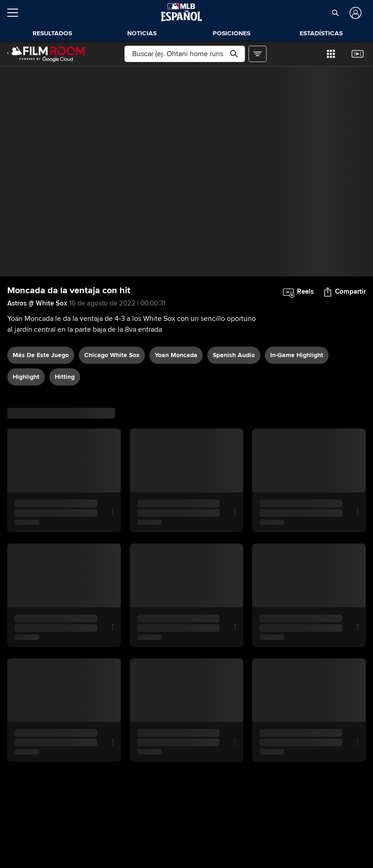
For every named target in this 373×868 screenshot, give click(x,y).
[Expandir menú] (16, 13)
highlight (26, 377)
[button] (335, 13)
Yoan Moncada (176, 355)
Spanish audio (234, 355)
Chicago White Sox (112, 355)
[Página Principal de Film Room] (46, 54)
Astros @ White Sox (37, 303)
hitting (65, 377)
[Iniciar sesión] (355, 13)
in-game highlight (297, 355)
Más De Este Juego (41, 355)
